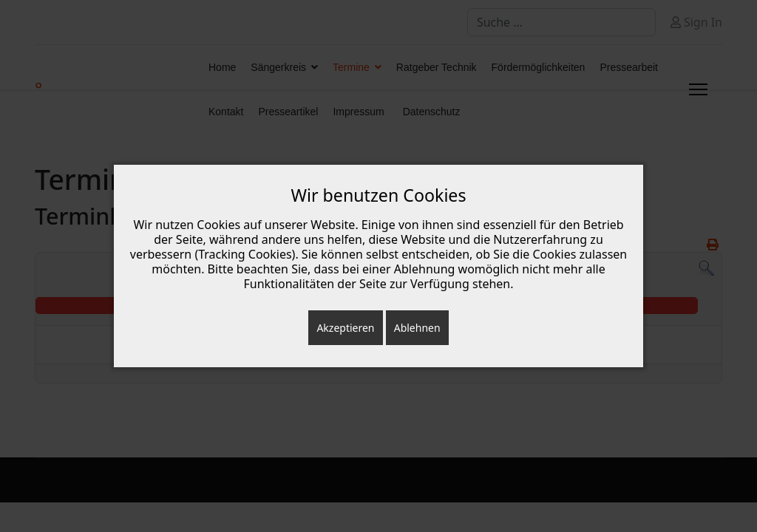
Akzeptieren (345, 328)
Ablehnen (417, 328)
